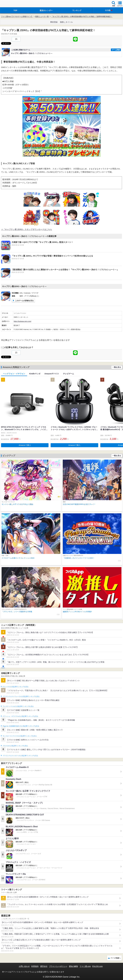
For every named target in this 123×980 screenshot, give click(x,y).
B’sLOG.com (97, 966)
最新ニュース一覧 (42, 16)
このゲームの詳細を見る (24, 301)
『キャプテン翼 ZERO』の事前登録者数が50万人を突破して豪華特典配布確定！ (82, 16)
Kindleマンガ (35, 374)
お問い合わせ (24, 966)
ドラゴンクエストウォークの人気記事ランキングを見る (21, 696)
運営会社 (44, 966)
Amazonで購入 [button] (25, 445)
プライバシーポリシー (58, 966)
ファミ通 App (10, 4)
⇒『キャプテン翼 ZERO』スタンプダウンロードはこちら (27, 229)
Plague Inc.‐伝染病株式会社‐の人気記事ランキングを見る (21, 726)
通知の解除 (73, 966)
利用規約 (35, 966)
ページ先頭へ (116, 958)
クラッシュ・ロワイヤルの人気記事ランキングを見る (20, 716)
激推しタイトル (66, 22)
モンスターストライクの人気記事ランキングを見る (20, 736)
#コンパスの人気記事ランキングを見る (15, 687)
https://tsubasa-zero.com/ (22, 321)
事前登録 (54, 22)
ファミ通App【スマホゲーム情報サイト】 (17, 16)
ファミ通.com (85, 966)
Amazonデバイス (52, 374)
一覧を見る (117, 367)
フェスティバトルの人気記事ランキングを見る (18, 706)
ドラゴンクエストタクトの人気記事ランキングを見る (20, 756)
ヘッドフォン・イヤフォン (14, 374)
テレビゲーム (68, 374)
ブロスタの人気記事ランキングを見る (15, 746)
